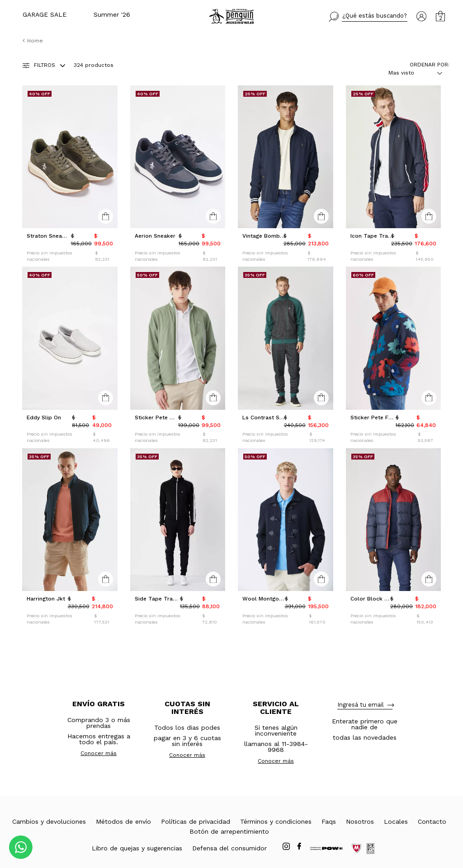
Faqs (329, 821)
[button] (368, 17)
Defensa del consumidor (229, 848)
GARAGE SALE (45, 14)
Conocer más (99, 753)
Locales (396, 821)
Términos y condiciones (276, 821)
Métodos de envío (123, 821)
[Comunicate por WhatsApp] (21, 847)
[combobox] (410, 73)
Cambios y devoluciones (49, 821)
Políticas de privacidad (196, 821)
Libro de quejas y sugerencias (137, 848)
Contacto (432, 821)
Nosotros (360, 821)
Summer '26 (112, 14)
